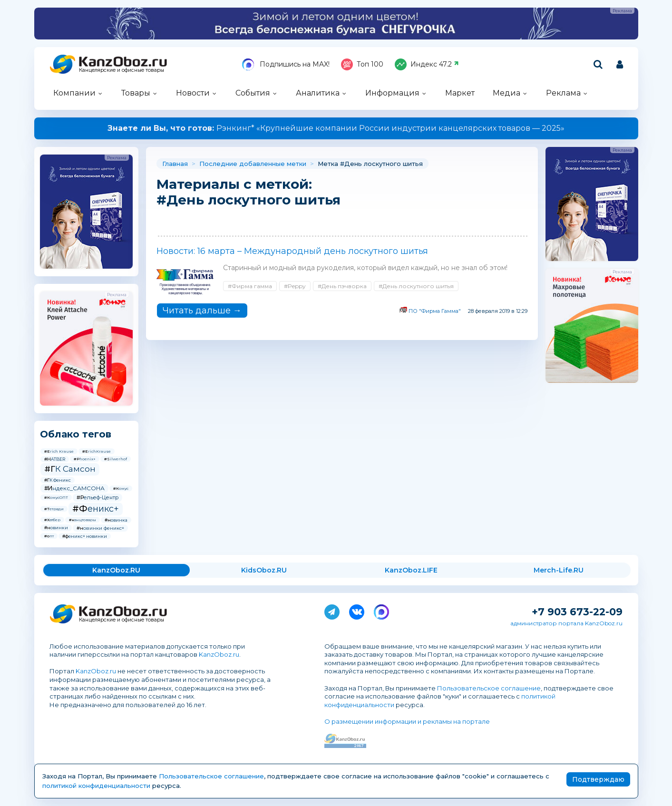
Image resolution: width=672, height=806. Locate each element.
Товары (136, 93)
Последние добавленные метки (253, 164)
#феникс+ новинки (85, 536)
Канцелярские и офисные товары (122, 70)
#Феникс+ (96, 509)
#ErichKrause (97, 451)
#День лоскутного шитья (416, 286)
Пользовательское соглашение (489, 688)
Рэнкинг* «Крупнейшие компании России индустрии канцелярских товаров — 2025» (336, 128)
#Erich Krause (59, 451)
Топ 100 (362, 64)
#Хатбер (52, 520)
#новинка (116, 520)
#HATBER (55, 459)
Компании (74, 93)
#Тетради (54, 509)
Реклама (563, 93)
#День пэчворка (342, 286)
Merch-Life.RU (559, 570)
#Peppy (295, 286)
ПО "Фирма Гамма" (435, 311)
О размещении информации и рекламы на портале (407, 721)
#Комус (121, 488)
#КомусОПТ (56, 497)
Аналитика (318, 93)
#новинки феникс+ (100, 528)
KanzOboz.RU (116, 570)
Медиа (506, 93)
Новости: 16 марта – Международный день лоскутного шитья (292, 251)
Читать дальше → (202, 311)
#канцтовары (83, 520)
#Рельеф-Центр (97, 497)
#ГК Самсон (70, 469)
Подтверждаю (598, 779)
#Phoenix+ (85, 459)
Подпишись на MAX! (286, 64)
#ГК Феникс (58, 480)
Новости (193, 93)
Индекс (427, 64)
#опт (49, 536)
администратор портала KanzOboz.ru (566, 623)
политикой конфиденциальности (96, 786)
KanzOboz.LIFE (411, 570)
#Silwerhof (116, 459)
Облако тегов (76, 434)
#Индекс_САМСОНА (74, 488)
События (253, 93)
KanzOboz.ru (219, 654)
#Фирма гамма (250, 286)
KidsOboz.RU (264, 570)
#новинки (56, 528)
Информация (392, 93)
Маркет (460, 93)
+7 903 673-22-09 (577, 612)
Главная (175, 164)
